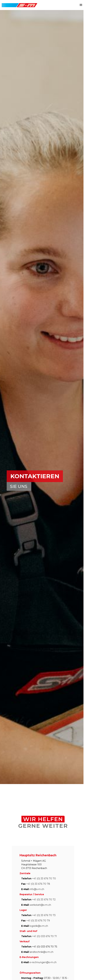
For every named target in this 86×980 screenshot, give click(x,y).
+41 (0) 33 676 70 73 (44, 915)
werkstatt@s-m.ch (40, 905)
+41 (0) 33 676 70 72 (44, 900)
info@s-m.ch (37, 889)
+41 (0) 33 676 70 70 (44, 879)
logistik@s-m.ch (39, 926)
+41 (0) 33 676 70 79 (38, 921)
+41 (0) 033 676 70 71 (45, 936)
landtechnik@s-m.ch (41, 952)
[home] (19, 4)
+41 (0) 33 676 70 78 (38, 884)
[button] (81, 5)
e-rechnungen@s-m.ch (43, 962)
